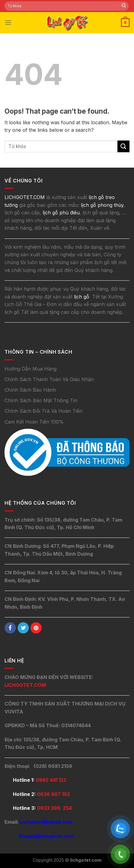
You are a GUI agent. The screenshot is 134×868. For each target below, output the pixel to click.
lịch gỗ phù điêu (61, 213)
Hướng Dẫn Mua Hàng (30, 369)
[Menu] (8, 22)
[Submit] (124, 6)
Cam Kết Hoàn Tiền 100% (34, 422)
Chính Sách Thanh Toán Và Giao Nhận (49, 379)
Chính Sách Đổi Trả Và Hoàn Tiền (43, 411)
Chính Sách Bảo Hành (30, 390)
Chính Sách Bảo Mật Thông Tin (41, 400)
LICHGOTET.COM (25, 685)
